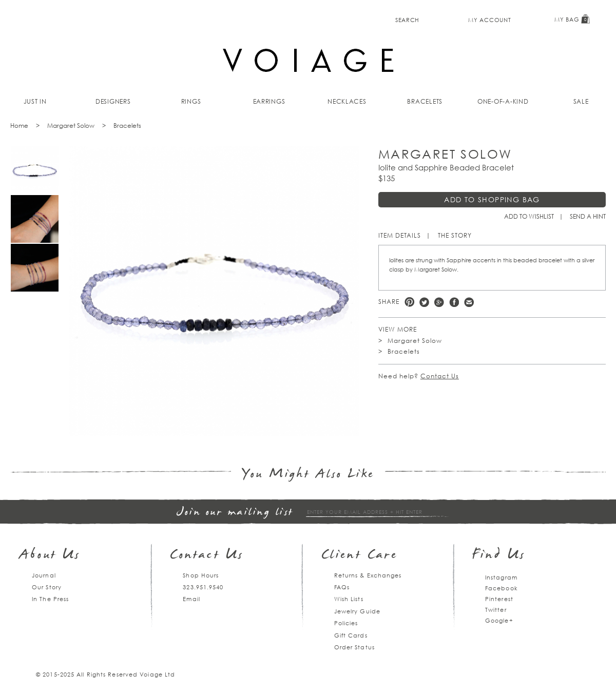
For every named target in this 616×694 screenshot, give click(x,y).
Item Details (400, 235)
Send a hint (588, 216)
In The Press (50, 599)
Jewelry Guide (357, 611)
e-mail (469, 302)
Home (19, 126)
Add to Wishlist (529, 216)
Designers (113, 101)
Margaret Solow (71, 126)
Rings (191, 101)
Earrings (269, 101)
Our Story (47, 587)
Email (191, 599)
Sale (581, 101)
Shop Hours (201, 575)
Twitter (424, 302)
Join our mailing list (235, 513)
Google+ (499, 620)
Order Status (354, 647)
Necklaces (347, 101)
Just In (35, 101)
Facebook (454, 302)
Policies (346, 623)
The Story (455, 235)
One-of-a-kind (503, 101)
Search (407, 20)
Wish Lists (349, 599)
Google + (439, 302)
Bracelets (425, 101)
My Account (489, 20)
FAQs (342, 587)
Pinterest (409, 302)
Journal (44, 575)
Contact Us (440, 376)
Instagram (501, 577)
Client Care (360, 556)
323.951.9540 (203, 587)
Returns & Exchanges (368, 575)
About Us (50, 556)
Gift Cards (351, 635)
